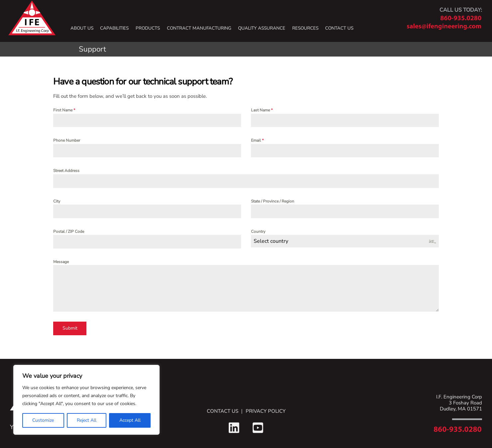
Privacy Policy (266, 411)
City (57, 201)
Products (148, 28)
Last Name (262, 110)
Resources (305, 28)
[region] (86, 400)
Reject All (87, 420)
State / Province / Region (273, 201)
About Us (82, 28)
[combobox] (345, 241)
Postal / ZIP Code (69, 231)
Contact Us (339, 28)
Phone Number (67, 140)
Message (61, 262)
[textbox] (339, 241)
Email (257, 140)
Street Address (66, 171)
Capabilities (114, 28)
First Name (64, 110)
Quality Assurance (262, 28)
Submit (70, 328)
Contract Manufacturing (199, 28)
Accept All (130, 420)
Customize (43, 420)
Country (258, 231)
